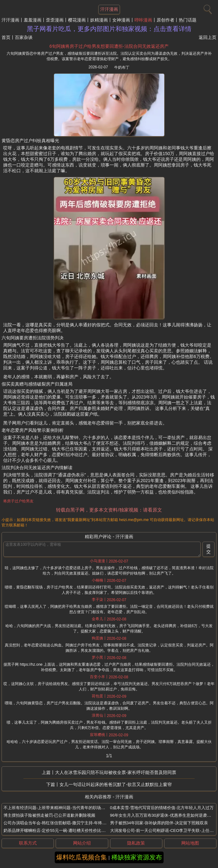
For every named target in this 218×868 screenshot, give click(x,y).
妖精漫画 (99, 20)
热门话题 (188, 20)
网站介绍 (82, 843)
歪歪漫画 (55, 20)
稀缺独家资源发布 (137, 857)
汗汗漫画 (10, 20)
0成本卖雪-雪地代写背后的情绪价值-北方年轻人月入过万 (162, 808)
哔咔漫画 (143, 20)
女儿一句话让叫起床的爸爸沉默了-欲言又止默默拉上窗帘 (116, 784)
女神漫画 (121, 20)
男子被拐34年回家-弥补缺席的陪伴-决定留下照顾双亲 (159, 823)
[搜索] (207, 8)
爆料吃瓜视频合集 (82, 857)
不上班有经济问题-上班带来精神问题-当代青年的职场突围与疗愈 (62, 808)
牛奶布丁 (122, 67)
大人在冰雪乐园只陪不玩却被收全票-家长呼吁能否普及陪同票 (116, 772)
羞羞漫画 (33, 20)
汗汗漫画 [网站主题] (109, 9)
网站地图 (190, 843)
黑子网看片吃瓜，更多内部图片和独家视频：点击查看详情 (109, 29)
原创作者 (165, 20)
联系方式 (28, 843)
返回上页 (208, 37)
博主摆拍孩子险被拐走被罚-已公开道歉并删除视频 (49, 815)
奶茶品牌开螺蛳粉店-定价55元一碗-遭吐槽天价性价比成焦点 (59, 830)
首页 (6, 37)
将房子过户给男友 (18, 501)
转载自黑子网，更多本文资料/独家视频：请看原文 (109, 510)
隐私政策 (136, 843)
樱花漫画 (77, 20)
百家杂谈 (24, 37)
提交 (209, 549)
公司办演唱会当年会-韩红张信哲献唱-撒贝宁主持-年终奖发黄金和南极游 (69, 823)
